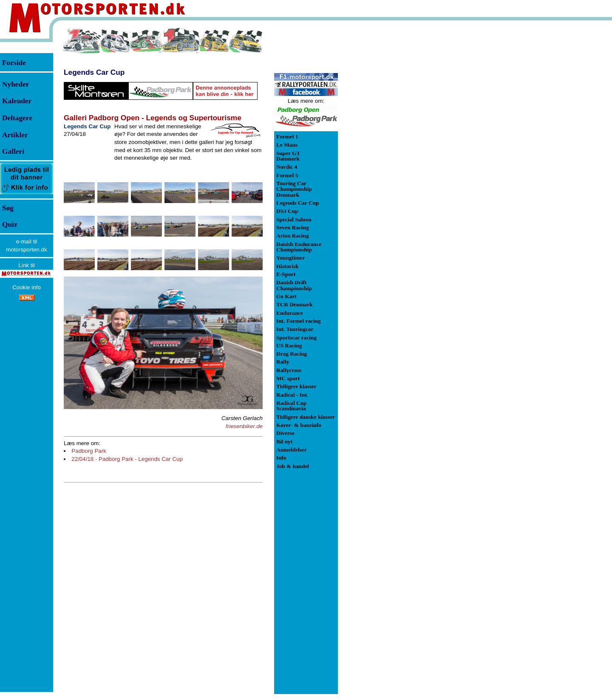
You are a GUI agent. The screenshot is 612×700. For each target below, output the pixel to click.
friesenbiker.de (244, 426)
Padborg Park (89, 451)
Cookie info (27, 287)
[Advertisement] (382, 155)
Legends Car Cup (94, 72)
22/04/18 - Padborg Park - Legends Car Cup (127, 459)
